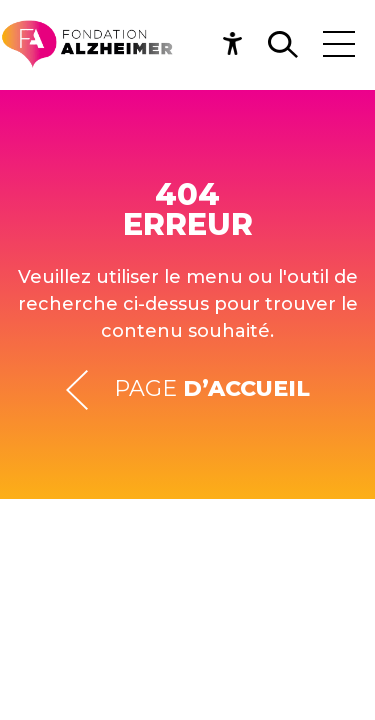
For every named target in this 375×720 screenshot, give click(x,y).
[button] (238, 44)
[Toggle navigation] (339, 44)
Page (188, 389)
